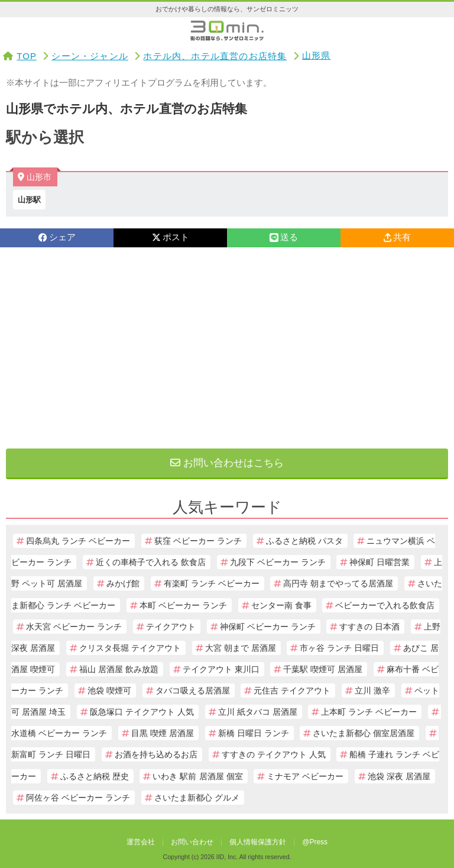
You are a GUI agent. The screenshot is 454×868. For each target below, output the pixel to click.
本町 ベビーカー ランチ (183, 605)
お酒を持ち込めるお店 (156, 754)
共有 (397, 237)
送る (284, 237)
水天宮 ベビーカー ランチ (74, 627)
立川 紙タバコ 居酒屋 (258, 712)
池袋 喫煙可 (109, 690)
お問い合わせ (192, 842)
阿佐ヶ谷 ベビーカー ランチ (78, 798)
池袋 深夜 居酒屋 (399, 776)
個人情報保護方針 (258, 842)
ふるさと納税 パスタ (304, 541)
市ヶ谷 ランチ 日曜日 (339, 648)
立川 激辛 (372, 690)
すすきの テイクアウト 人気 (274, 754)
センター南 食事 (281, 605)
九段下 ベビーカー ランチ (278, 562)
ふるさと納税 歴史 (95, 776)
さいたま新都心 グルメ (197, 798)
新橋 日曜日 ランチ (254, 733)
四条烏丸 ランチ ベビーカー (78, 541)
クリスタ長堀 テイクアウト (130, 648)
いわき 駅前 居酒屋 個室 (197, 776)
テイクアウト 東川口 (221, 669)
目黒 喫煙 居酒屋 (163, 733)
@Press (315, 842)
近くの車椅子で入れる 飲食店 (151, 562)
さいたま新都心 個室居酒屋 (364, 733)
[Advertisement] (227, 348)
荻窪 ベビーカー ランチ (198, 541)
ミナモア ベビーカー (305, 776)
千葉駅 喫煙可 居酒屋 (323, 669)
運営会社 (141, 842)
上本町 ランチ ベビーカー (369, 712)
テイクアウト (171, 627)
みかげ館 (123, 583)
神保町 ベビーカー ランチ (268, 627)
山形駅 (29, 200)
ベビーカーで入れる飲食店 (385, 605)
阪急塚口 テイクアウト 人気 (142, 712)
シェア (57, 237)
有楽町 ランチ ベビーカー (212, 583)
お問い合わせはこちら (227, 463)
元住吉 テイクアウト (292, 690)
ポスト (171, 237)
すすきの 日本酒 (369, 627)
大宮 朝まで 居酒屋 (241, 648)
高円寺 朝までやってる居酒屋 (338, 583)
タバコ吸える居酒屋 (193, 690)
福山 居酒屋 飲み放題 (119, 669)
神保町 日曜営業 (380, 562)
